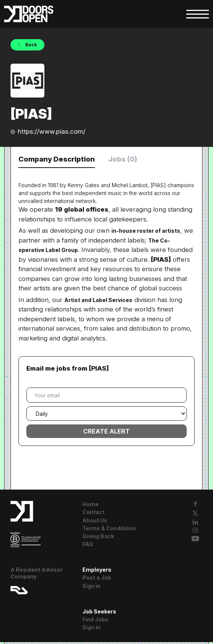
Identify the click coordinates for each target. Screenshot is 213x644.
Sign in (91, 587)
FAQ (88, 546)
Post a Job (97, 579)
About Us (95, 522)
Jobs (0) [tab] (137, 160)
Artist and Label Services (98, 301)
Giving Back (98, 538)
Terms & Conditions (109, 530)
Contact (94, 514)
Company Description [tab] (62, 160)
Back (30, 45)
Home (91, 506)
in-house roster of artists (146, 232)
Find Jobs (95, 621)
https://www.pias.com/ (52, 131)
